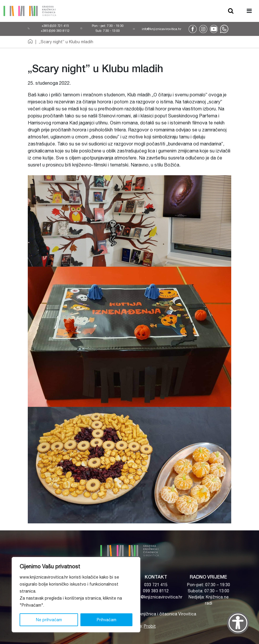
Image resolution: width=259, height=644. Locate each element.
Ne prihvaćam (49, 620)
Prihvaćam (107, 620)
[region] (76, 595)
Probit (150, 626)
